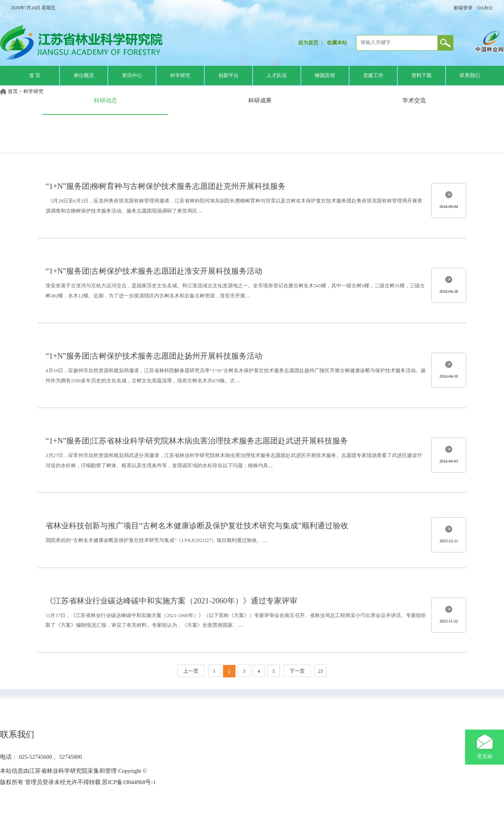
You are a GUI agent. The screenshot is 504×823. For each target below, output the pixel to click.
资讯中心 (132, 76)
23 (320, 671)
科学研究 (180, 76)
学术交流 (414, 100)
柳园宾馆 (325, 76)
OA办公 (486, 8)
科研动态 (105, 100)
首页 (13, 91)
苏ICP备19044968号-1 (128, 782)
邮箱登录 (463, 8)
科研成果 (260, 100)
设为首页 (308, 43)
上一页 (191, 671)
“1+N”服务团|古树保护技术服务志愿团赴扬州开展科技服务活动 (154, 356)
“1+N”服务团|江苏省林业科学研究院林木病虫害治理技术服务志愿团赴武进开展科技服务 (197, 441)
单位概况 (84, 76)
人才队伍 (277, 76)
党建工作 (373, 76)
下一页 (297, 671)
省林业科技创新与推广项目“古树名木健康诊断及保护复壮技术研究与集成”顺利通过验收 (197, 526)
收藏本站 (337, 43)
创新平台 (228, 76)
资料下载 (421, 76)
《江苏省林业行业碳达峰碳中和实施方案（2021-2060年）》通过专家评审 (171, 601)
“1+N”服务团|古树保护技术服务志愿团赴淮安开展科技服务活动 (154, 271)
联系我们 (470, 76)
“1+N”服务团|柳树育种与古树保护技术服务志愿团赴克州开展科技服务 (166, 186)
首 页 (35, 76)
